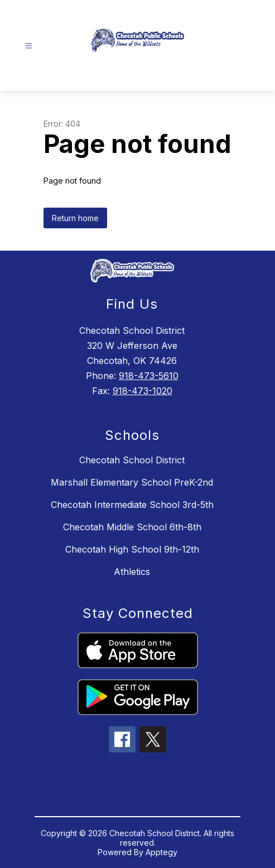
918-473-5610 (149, 376)
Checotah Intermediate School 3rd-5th (132, 505)
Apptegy (161, 852)
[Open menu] (29, 46)
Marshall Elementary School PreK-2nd (132, 482)
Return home (75, 218)
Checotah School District (132, 460)
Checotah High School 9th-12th (132, 549)
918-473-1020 (143, 391)
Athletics (132, 572)
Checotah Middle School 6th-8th (132, 527)
